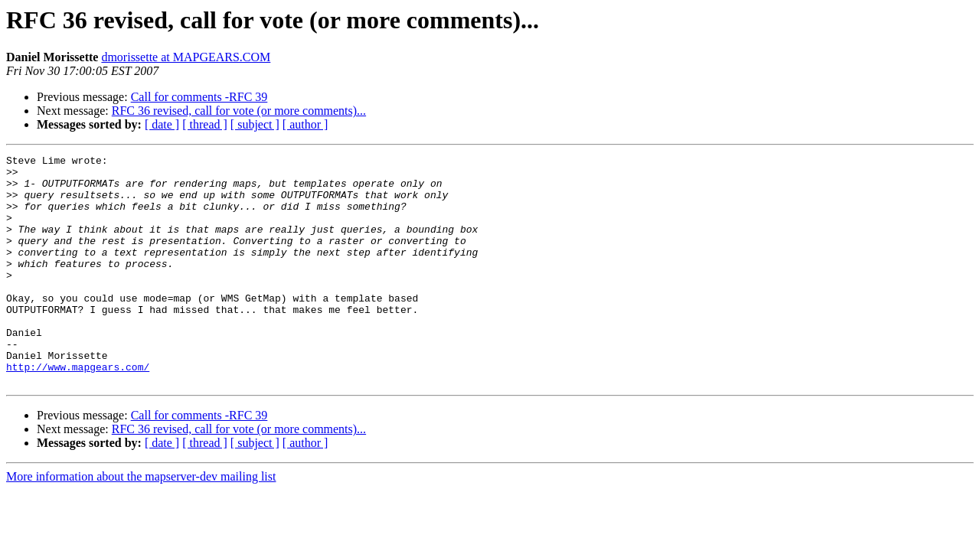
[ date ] (162, 124)
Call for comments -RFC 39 (199, 97)
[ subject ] (255, 124)
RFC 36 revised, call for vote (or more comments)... (239, 111)
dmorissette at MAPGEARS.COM (186, 57)
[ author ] (305, 124)
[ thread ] (205, 124)
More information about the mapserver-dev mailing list (141, 522)
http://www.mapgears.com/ (78, 410)
